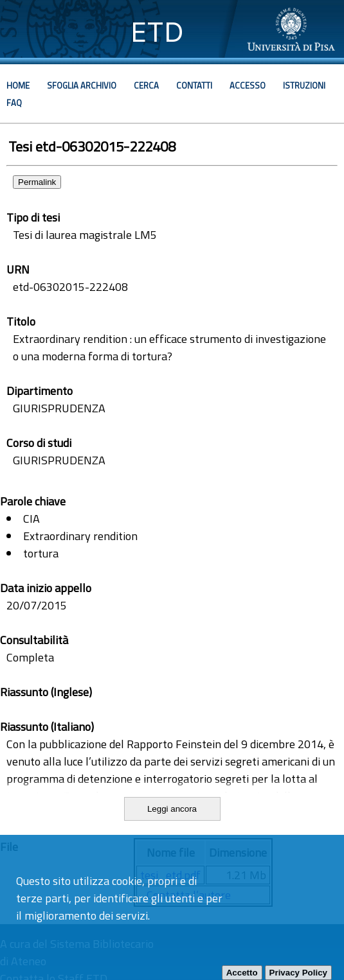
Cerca (146, 85)
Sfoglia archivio (82, 85)
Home (18, 85)
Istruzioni (304, 85)
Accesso (248, 85)
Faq (14, 103)
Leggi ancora (172, 809)
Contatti (194, 85)
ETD (157, 32)
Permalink (37, 182)
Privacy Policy (298, 973)
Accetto (242, 973)
